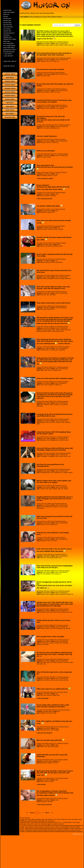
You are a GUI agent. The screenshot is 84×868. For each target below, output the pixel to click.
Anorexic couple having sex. (47, 136)
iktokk (76, 819)
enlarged (56, 730)
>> (52, 813)
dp (41, 279)
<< (27, 813)
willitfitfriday (23, 821)
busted (42, 45)
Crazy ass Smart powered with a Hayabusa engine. (55, 378)
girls (59, 92)
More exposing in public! (45, 179)
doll (46, 747)
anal (42, 295)
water (68, 612)
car (53, 175)
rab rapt (22, 819)
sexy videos (47, 43)
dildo (57, 45)
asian (42, 680)
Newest (32, 813)
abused (42, 594)
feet (41, 309)
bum (52, 680)
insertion (49, 695)
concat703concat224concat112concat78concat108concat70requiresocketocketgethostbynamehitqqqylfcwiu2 (51, 826)
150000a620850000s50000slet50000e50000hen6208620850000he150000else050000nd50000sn (55, 832)
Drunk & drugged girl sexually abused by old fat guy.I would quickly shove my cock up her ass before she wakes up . (54, 585)
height (55, 713)
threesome (68, 279)
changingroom (48, 507)
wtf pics (59, 17)
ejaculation (43, 802)
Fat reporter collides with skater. (50, 206)
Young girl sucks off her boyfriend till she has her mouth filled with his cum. (55, 415)
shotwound (56, 246)
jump (45, 229)
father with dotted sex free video (51, 819)
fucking (52, 524)
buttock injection (39, 827)
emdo (36, 824)
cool (41, 17)
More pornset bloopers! (45, 733)
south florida (76, 822)
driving (54, 350)
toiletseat (46, 405)
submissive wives (32, 821)
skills (45, 309)
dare (51, 713)
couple (54, 142)
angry (53, 331)
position (56, 558)
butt (51, 295)
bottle (57, 456)
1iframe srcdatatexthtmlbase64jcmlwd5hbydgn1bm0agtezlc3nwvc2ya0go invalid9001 (45, 829)
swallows (68, 422)
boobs (56, 279)
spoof (67, 440)
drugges (52, 594)
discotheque (53, 128)
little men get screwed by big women (40, 830)
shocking (37, 17)
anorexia (43, 142)
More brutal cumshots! (45, 805)
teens (49, 541)
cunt (69, 456)
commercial (61, 440)
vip (45, 128)
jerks (47, 350)
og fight (22, 827)
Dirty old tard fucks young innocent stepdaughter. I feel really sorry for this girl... (55, 567)
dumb (48, 612)
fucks (52, 473)
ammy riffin (30, 824)
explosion (47, 196)
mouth (62, 422)
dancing (49, 309)
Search (78, 25)
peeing (58, 331)
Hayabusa (51, 385)
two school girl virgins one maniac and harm (51, 824)
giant (72, 662)
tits (59, 279)
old (41, 574)
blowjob (43, 422)
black (55, 662)
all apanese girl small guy (67, 827)
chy (49, 821)
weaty (76, 829)
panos (52, 821)
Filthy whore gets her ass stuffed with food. (54, 689)
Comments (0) (63, 43)
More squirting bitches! (45, 199)
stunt (56, 229)
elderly (49, 331)
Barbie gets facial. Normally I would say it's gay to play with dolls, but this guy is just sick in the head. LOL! (55, 773)
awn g (58, 827)
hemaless (72, 830)
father (66, 45)
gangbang (43, 440)
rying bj (78, 827)
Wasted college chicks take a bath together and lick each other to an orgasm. (54, 482)
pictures (54, 17)
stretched (60, 662)
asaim (80, 819)
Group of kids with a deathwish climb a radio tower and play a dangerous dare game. (53, 706)
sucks (47, 422)
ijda (72, 819)
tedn (69, 819)
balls (46, 370)
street (62, 331)
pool (55, 612)
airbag (42, 262)
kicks (54, 330)
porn (51, 612)
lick (45, 524)
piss (42, 330)
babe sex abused (56, 830)
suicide (42, 246)
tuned (46, 385)
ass (48, 295)
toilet (42, 405)
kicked (58, 330)
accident (61, 229)
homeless (47, 680)
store (62, 507)
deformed (43, 730)
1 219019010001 (67, 822)
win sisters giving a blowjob (33, 819)
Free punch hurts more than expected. (51, 69)
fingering (62, 108)
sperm (38, 424)
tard (44, 574)
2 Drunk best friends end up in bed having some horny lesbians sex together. (54, 101)
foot (53, 309)
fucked (69, 594)
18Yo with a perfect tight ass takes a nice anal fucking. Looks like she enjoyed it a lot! (53, 288)
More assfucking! (43, 698)
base (42, 229)
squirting (53, 196)
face (61, 246)
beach (45, 157)
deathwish (43, 713)
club (51, 61)
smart (42, 385)
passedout (63, 594)
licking (66, 489)
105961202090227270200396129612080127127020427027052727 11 (41, 822)
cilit (48, 440)
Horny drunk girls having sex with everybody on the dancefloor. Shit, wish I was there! (54, 54)
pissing (45, 330)
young (56, 574)
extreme (65, 405)
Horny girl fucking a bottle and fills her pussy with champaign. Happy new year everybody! (55, 449)
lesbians (47, 92)
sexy (45, 17)
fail (54, 212)
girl (73, 45)
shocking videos (48, 228)
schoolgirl (56, 643)
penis (48, 730)
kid (48, 713)
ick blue (53, 827)
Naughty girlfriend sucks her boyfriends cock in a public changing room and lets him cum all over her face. (55, 499)
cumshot (51, 781)
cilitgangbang (53, 440)
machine (53, 262)
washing (47, 262)
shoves (65, 456)
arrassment (65, 830)
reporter (50, 212)
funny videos (47, 74)
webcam (52, 45)
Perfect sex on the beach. (46, 151)
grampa (44, 331)
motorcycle (51, 229)
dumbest (43, 612)
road (56, 175)
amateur (61, 45)
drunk (54, 61)
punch (45, 76)
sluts (48, 61)
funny (31, 17)
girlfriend (57, 473)
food (42, 695)
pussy (42, 196)
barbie (42, 747)
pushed (63, 612)
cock (48, 558)
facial (54, 295)
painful (57, 747)
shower (52, 92)
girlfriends (53, 108)
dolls (49, 747)
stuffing (54, 695)
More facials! (42, 784)
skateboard (44, 212)
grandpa (39, 331)
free (42, 76)
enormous (66, 662)
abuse (52, 405)
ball (49, 370)
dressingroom (41, 508)
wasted (42, 489)
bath (59, 489)
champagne (44, 456)
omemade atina (43, 821)
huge (44, 662)
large (62, 279)
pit (51, 370)
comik (72, 829)
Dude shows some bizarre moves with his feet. (54, 303)
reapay (27, 830)
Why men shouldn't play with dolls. (51, 740)
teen (45, 295)
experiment (59, 262)
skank (62, 330)
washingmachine (45, 473)
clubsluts (43, 61)
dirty (67, 680)
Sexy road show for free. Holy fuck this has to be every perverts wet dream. (55, 167)
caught (47, 45)
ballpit (42, 370)
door (70, 45)
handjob (43, 350)
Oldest (47, 813)
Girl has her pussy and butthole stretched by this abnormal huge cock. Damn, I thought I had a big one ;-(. (54, 654)
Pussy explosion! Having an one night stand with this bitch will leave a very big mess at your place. (53, 187)
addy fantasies (29, 827)
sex (58, 61)
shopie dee (64, 819)
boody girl (47, 827)
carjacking (62, 350)
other (49, 17)
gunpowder (44, 763)
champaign (51, 456)
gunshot (50, 246)
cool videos (46, 261)
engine (57, 385)
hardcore (57, 405)
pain (49, 76)
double (45, 279)
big (41, 662)
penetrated (50, 279)
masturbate (44, 175)
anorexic (49, 142)
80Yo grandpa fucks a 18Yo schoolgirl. (51, 637)
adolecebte (23, 824)
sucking (58, 422)
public (49, 157)
